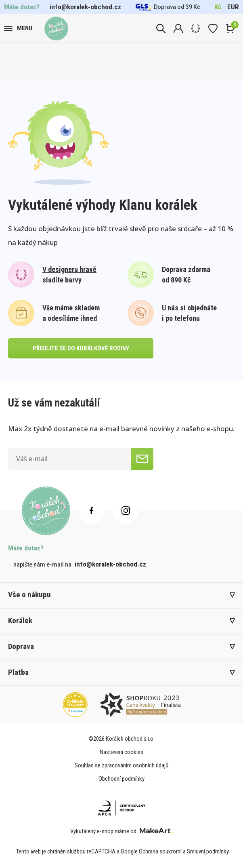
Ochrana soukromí (160, 851)
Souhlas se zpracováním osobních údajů (121, 765)
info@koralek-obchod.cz (85, 7)
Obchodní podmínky (121, 779)
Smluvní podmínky (208, 851)
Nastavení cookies (121, 752)
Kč (218, 7)
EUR (233, 7)
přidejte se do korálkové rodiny (81, 348)
